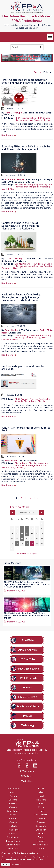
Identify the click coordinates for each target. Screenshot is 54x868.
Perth (41, 807)
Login (35, 28)
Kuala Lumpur (13, 837)
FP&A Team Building (42, 264)
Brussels (13, 804)
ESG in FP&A (8, 189)
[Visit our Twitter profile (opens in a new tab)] (27, 767)
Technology (28, 725)
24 (17, 544)
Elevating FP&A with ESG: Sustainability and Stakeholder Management (26, 148)
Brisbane (13, 800)
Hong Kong (13, 830)
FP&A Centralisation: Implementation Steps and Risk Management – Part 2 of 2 (27, 81)
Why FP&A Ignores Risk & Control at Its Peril (26, 429)
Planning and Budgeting (26, 185)
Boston (13, 796)
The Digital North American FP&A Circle (24, 613)
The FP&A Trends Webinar (17, 582)
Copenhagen (13, 811)
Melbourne (13, 849)
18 (22, 539)
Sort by (38, 72)
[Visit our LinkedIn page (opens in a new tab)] (19, 767)
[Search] (27, 47)
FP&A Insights (27, 771)
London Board (13, 841)
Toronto (41, 841)
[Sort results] (47, 72)
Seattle (41, 819)
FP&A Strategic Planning (13, 468)
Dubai (13, 815)
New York (41, 800)
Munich (41, 796)
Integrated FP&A (28, 697)
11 (22, 534)
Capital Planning (23, 264)
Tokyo (41, 837)
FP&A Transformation (25, 118)
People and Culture (28, 707)
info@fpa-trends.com (27, 760)
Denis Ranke (11, 330)
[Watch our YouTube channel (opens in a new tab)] (35, 767)
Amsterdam (13, 789)
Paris (41, 804)
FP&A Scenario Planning (26, 399)
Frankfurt (13, 819)
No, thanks (16, 866)
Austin (13, 792)
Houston (13, 833)
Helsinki (13, 826)
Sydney (41, 833)
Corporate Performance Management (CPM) (31, 464)
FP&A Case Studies (28, 669)
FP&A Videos (27, 781)
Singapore (41, 826)
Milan (41, 792)
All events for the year (27, 554)
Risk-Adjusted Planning (40, 120)
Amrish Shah (11, 461)
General (28, 688)
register (17, 750)
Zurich (41, 849)
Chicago (13, 807)
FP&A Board (27, 776)
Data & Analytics (28, 650)
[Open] (50, 37)
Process (28, 716)
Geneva (13, 822)
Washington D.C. (41, 845)
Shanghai (41, 822)
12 (27, 534)
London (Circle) (13, 845)
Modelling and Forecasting (37, 187)
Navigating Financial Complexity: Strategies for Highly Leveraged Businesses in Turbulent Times (21, 297)
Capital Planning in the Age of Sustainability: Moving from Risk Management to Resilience (21, 226)
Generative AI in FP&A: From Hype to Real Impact (26, 617)
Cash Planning (22, 335)
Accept (6, 866)
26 (27, 544)
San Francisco (41, 815)
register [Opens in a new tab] (14, 25)
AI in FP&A (28, 640)
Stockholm (41, 830)
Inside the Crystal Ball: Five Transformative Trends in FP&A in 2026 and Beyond (27, 585)
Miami (41, 789)
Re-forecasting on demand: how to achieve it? (23, 368)
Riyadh (41, 811)
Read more (7, 135)
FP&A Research (28, 678)
